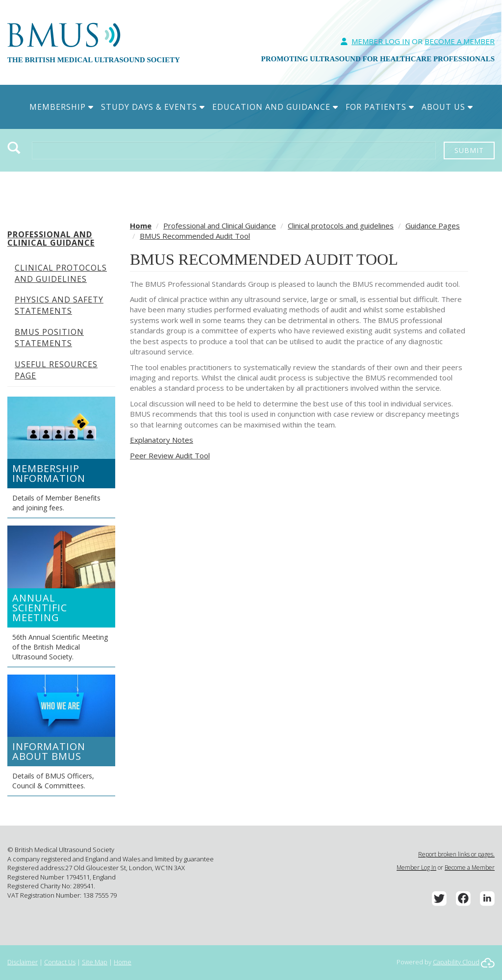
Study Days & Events (153, 107)
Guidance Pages (433, 226)
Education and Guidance (275, 107)
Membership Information (49, 473)
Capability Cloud (456, 962)
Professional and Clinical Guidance (51, 239)
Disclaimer (23, 962)
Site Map (95, 962)
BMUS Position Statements (49, 338)
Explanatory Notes (162, 440)
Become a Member (470, 867)
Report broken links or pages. (456, 854)
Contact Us (60, 962)
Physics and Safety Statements (59, 305)
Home (141, 226)
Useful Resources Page (56, 370)
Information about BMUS (49, 751)
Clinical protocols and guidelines (61, 273)
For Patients (380, 107)
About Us (447, 107)
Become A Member (460, 41)
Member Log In (381, 41)
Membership (62, 107)
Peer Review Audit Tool (170, 455)
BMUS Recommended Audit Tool (195, 236)
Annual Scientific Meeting (40, 608)
